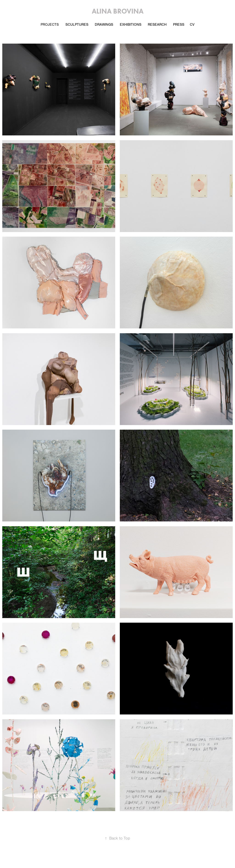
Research (157, 25)
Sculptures (77, 25)
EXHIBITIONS (131, 25)
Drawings (104, 25)
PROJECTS (50, 25)
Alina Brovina (118, 11)
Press (179, 25)
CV (192, 25)
